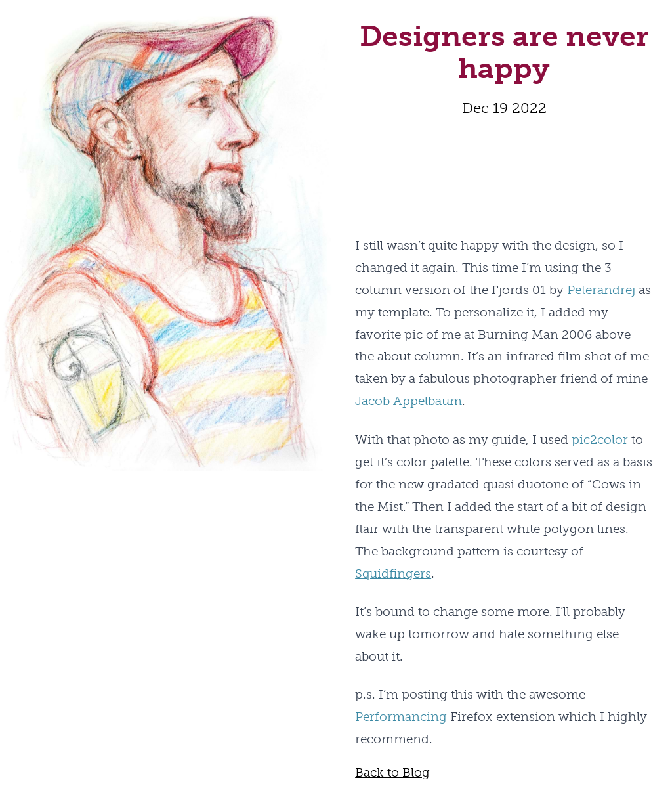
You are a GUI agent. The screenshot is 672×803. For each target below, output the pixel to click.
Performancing (401, 717)
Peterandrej (601, 290)
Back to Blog (392, 772)
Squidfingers (393, 574)
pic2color (600, 440)
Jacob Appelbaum (409, 401)
